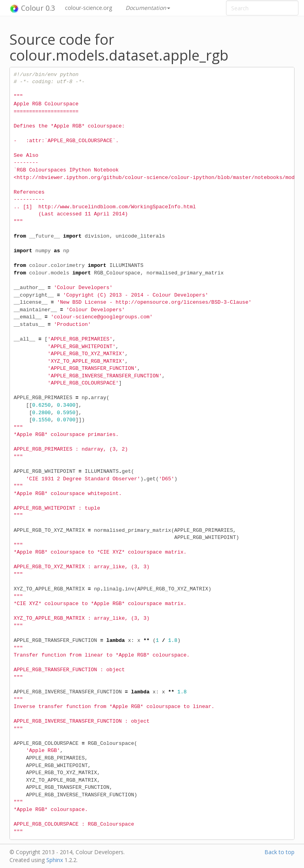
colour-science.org (88, 8)
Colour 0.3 (32, 8)
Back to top (279, 852)
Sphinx (55, 860)
